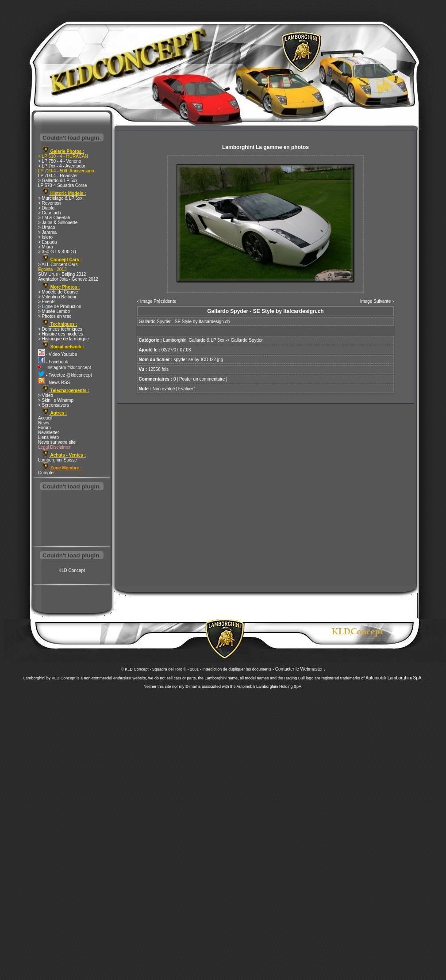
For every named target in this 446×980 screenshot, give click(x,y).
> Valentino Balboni (57, 297)
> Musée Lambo (54, 311)
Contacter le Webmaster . (300, 669)
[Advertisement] (72, 519)
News (44, 423)
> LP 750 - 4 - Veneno (60, 161)
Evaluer (186, 389)
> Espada (48, 242)
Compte (46, 473)
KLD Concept (71, 570)
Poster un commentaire (202, 379)
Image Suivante (376, 301)
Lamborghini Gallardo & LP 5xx (194, 340)
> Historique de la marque (63, 339)
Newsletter (48, 433)
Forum (44, 428)
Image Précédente (158, 301)
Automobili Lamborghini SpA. (394, 678)
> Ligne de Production (60, 307)
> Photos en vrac (55, 316)
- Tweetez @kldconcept (65, 375)
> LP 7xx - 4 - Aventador (62, 166)
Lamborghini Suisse (58, 460)
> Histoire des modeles (61, 334)
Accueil (45, 418)
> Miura (46, 247)
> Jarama (47, 232)
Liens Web (48, 437)
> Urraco (47, 227)
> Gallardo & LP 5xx (58, 181)
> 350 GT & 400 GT (57, 252)
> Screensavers (54, 405)
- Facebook (53, 362)
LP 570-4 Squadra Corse (62, 185)
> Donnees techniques (60, 329)
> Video (46, 395)
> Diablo (46, 208)
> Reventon (49, 203)
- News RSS (54, 383)
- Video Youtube (58, 354)
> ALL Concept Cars (58, 265)
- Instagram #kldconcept (65, 368)
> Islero (45, 237)
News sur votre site (57, 442)
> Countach (49, 213)
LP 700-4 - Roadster (58, 176)
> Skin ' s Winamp (56, 400)
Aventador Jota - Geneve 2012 (68, 279)
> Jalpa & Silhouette (58, 223)
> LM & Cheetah (54, 218)
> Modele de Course (58, 292)
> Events (47, 302)
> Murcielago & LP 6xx (60, 198)
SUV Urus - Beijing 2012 (62, 274)
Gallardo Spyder (247, 340)
